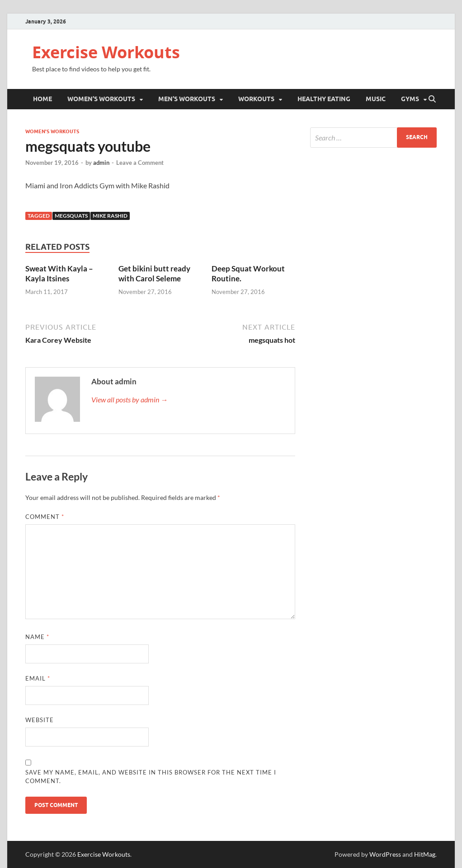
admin (101, 163)
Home (42, 99)
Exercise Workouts (106, 52)
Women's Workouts (52, 131)
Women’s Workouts (101, 99)
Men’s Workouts (187, 99)
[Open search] (432, 99)
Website (40, 720)
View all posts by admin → (130, 399)
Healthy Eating (324, 99)
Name (37, 637)
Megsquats (71, 216)
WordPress (385, 854)
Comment (45, 517)
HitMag (425, 854)
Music (376, 99)
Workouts (256, 99)
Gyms (410, 99)
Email (38, 678)
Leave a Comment (140, 163)
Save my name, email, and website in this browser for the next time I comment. (151, 777)
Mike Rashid (110, 216)
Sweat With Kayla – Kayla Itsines (59, 273)
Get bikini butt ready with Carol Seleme (154, 273)
